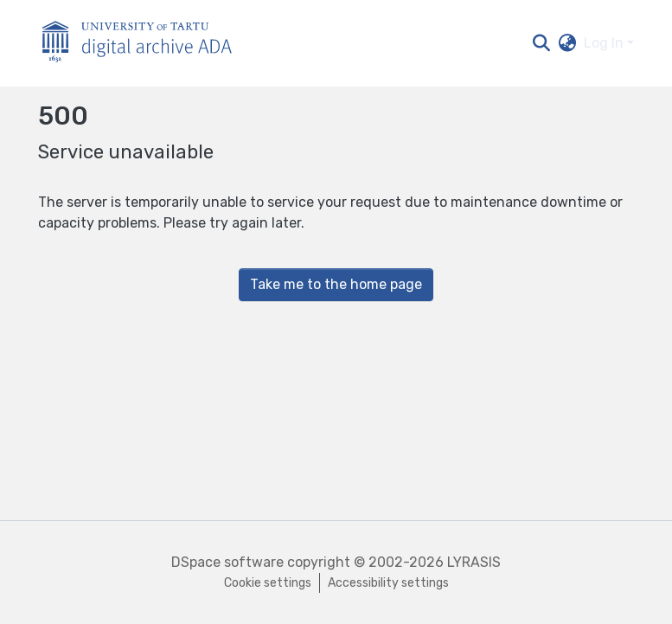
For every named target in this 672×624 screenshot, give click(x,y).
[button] (542, 43)
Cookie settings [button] (268, 583)
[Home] (146, 44)
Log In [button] (605, 43)
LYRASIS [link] (474, 562)
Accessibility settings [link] (388, 583)
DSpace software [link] (227, 562)
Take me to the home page (336, 284)
